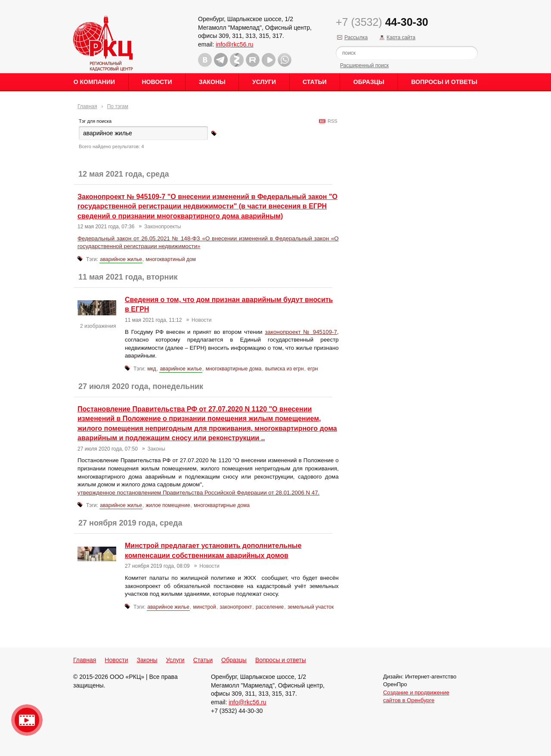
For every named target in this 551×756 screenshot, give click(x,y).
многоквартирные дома (234, 369)
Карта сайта (401, 37)
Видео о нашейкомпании (27, 720)
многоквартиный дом (171, 259)
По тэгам (118, 106)
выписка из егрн (285, 369)
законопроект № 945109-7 (301, 332)
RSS (331, 121)
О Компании (94, 82)
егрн (313, 369)
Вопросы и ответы (444, 82)
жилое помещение (168, 505)
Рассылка (356, 37)
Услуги (264, 82)
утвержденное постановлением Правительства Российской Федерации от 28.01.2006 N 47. (198, 493)
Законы (212, 82)
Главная (87, 106)
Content (543, 136)
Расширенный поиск (364, 65)
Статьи (315, 82)
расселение (270, 607)
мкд (152, 369)
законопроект (236, 607)
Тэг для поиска (95, 121)
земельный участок (311, 607)
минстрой (205, 607)
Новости (157, 82)
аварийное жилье (121, 259)
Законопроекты (163, 227)
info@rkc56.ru (234, 44)
